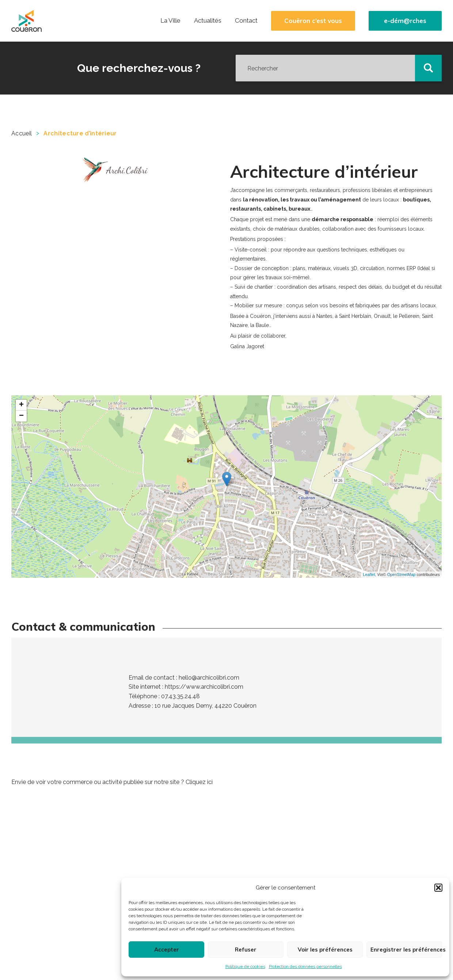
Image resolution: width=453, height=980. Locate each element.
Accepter (167, 950)
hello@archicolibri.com (209, 678)
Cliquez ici (199, 782)
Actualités (208, 20)
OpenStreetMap (401, 574)
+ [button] (21, 405)
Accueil (22, 133)
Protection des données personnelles (305, 966)
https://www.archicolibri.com (204, 687)
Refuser (246, 950)
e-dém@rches (405, 21)
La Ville (170, 20)
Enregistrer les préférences (406, 950)
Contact (246, 20)
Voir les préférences (325, 950)
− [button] (21, 416)
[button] (438, 888)
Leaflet (369, 574)
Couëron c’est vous (313, 21)
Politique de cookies (245, 966)
